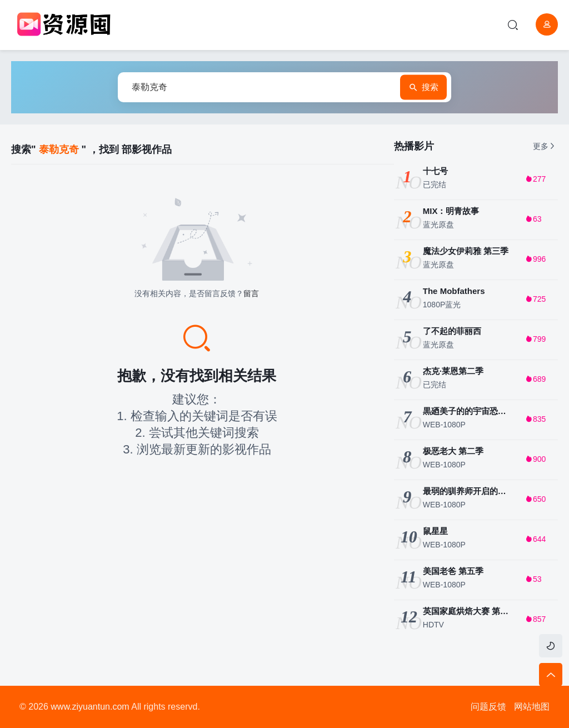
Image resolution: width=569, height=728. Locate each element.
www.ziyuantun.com (90, 707)
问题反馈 (488, 707)
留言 (251, 293)
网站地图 (532, 707)
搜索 (423, 88)
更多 (545, 146)
